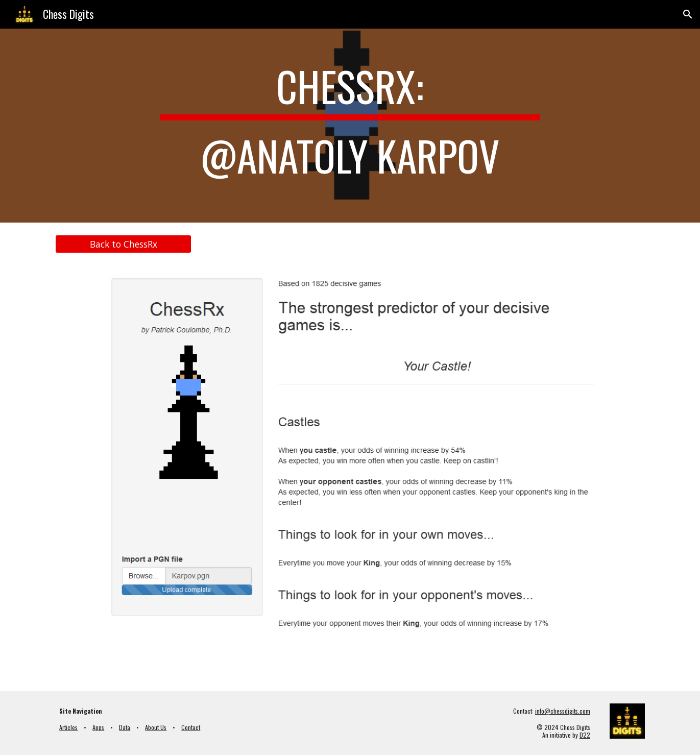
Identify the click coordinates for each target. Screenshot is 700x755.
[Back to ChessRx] (123, 244)
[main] (350, 126)
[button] (688, 14)
